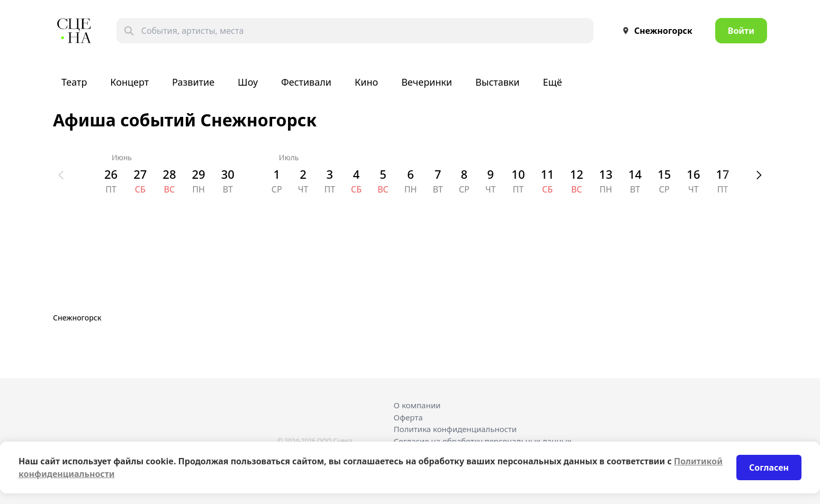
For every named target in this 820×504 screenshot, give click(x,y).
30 (228, 174)
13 (606, 174)
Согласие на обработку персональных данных (483, 441)
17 (723, 174)
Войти (741, 31)
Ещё (553, 82)
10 (518, 174)
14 (635, 174)
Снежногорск (655, 31)
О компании (417, 405)
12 (577, 174)
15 (664, 174)
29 (199, 174)
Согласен (769, 468)
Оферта (408, 417)
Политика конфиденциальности (456, 429)
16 (693, 174)
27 (140, 174)
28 (169, 174)
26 (111, 174)
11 (547, 174)
